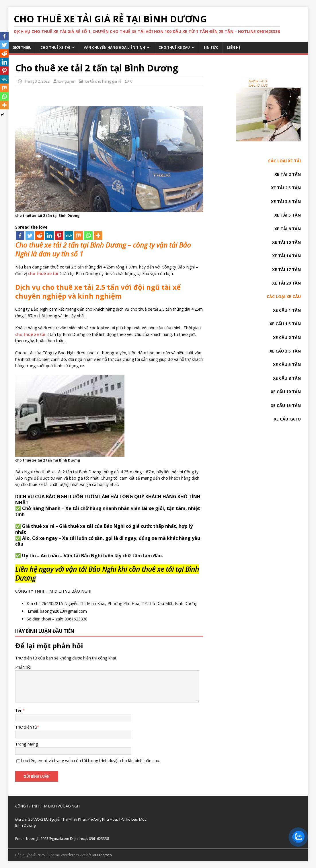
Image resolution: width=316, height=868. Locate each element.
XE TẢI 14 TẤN (286, 256)
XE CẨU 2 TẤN (287, 337)
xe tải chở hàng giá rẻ (103, 81)
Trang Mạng (27, 744)
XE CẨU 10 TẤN (286, 392)
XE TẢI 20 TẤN (286, 283)
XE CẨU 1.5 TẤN (285, 324)
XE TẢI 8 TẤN (288, 229)
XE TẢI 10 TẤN (286, 242)
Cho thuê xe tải (55, 47)
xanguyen (67, 81)
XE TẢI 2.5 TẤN (286, 188)
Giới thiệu (22, 47)
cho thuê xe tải (43, 274)
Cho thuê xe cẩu (174, 47)
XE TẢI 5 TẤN (288, 215)
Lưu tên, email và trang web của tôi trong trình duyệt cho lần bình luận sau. (90, 761)
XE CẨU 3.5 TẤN (285, 351)
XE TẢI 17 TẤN (286, 269)
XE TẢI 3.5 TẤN (286, 202)
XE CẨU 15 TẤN (286, 405)
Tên (19, 710)
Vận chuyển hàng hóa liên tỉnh (114, 47)
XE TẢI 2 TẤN (288, 174)
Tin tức (211, 47)
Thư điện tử (26, 727)
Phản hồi (23, 667)
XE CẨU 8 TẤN (287, 378)
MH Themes (102, 855)
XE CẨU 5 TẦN (287, 364)
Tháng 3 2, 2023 (36, 81)
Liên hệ (234, 47)
